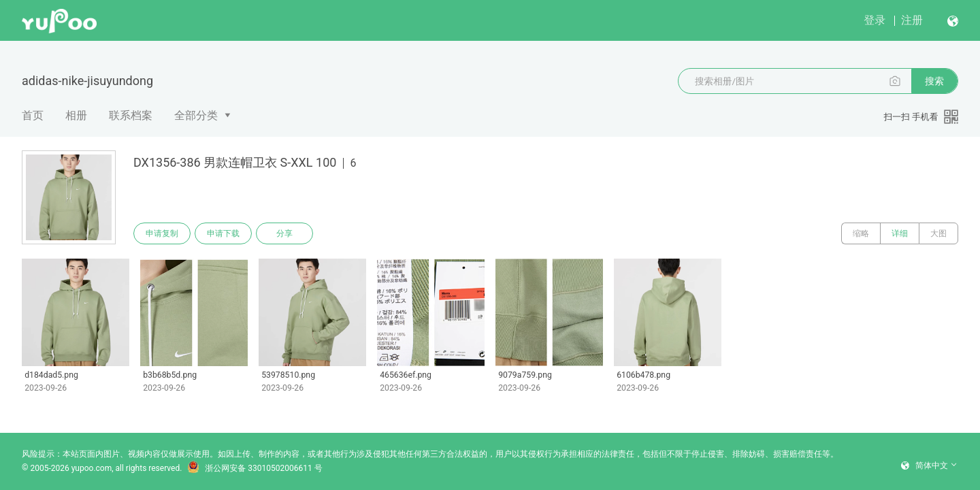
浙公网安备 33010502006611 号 (255, 468)
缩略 (861, 233)
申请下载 (223, 233)
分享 (284, 233)
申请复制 (162, 233)
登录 (875, 20)
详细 (900, 233)
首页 (33, 115)
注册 (912, 20)
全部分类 (196, 115)
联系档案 (131, 115)
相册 (76, 115)
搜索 (934, 81)
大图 (938, 233)
